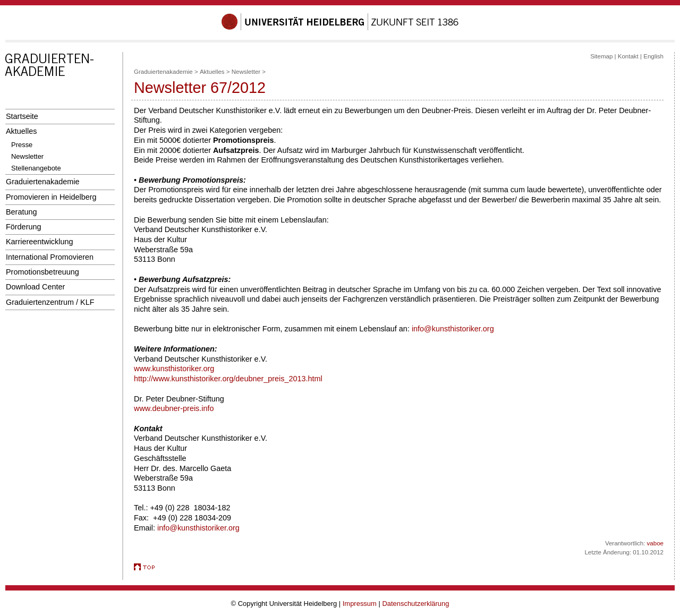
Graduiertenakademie (43, 182)
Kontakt (628, 56)
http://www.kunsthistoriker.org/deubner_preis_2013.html (228, 379)
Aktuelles (21, 131)
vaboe (655, 543)
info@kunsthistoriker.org (453, 329)
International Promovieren (50, 257)
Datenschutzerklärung (415, 604)
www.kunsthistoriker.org (174, 369)
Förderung (23, 227)
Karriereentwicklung (40, 242)
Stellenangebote (36, 168)
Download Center (35, 287)
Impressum (360, 604)
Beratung (21, 212)
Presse (22, 145)
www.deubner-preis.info (174, 408)
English (653, 56)
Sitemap (601, 56)
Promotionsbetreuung (42, 272)
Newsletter (27, 156)
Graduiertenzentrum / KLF (50, 302)
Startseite (22, 116)
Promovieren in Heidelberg (51, 197)
